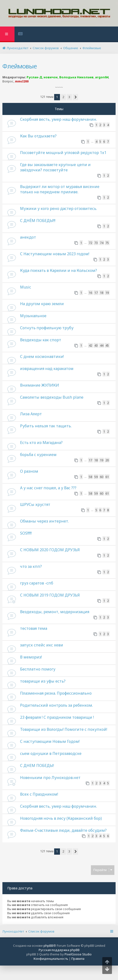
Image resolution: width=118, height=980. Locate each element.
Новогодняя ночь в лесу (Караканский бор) (61, 818)
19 (107, 293)
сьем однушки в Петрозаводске (51, 753)
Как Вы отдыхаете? (38, 136)
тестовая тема (34, 628)
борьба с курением (38, 455)
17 (96, 293)
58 (90, 477)
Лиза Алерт (31, 414)
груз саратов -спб (37, 583)
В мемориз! (31, 657)
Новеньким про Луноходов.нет (50, 778)
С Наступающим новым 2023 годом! (55, 254)
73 (96, 243)
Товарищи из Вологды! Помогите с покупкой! (64, 729)
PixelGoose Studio (78, 954)
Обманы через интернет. (44, 521)
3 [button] (69, 97)
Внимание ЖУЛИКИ (40, 385)
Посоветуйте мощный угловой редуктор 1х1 (63, 153)
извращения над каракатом (47, 369)
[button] (75, 97)
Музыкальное (33, 316)
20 (107, 460)
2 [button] (63, 97)
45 (107, 345)
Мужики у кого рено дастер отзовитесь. (59, 208)
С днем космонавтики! (42, 356)
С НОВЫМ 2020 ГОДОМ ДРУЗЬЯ (50, 550)
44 (102, 345)
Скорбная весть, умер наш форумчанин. (59, 119)
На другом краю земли (42, 304)
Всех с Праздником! (39, 794)
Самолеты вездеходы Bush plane (52, 397)
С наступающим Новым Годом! (50, 741)
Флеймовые (20, 66)
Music (26, 287)
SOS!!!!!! (26, 533)
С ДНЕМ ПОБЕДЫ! (37, 765)
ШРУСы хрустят (35, 504)
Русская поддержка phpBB (59, 950)
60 (102, 477)
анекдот (28, 237)
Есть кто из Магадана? (41, 443)
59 (96, 477)
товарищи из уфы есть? (43, 681)
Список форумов (41, 931)
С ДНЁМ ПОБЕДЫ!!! (38, 221)
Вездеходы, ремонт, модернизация (55, 612)
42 (90, 345)
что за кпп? (31, 566)
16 (90, 293)
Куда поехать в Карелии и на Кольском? (59, 270)
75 (107, 243)
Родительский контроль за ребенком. (56, 705)
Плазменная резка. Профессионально (56, 693)
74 (102, 243)
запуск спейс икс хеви (42, 645)
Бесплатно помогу (38, 669)
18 (102, 293)
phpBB (48, 946)
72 (90, 243)
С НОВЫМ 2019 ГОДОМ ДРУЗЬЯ (50, 595)
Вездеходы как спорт (41, 340)
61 (107, 477)
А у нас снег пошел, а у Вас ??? (48, 488)
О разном (29, 471)
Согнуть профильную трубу (47, 328)
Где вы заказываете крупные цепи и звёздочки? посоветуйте (55, 167)
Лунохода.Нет (13, 931)
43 (96, 345)
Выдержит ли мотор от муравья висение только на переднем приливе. (60, 189)
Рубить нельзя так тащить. (46, 426)
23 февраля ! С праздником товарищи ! (57, 717)
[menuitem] (21, 34)
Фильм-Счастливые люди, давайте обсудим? (63, 830)
